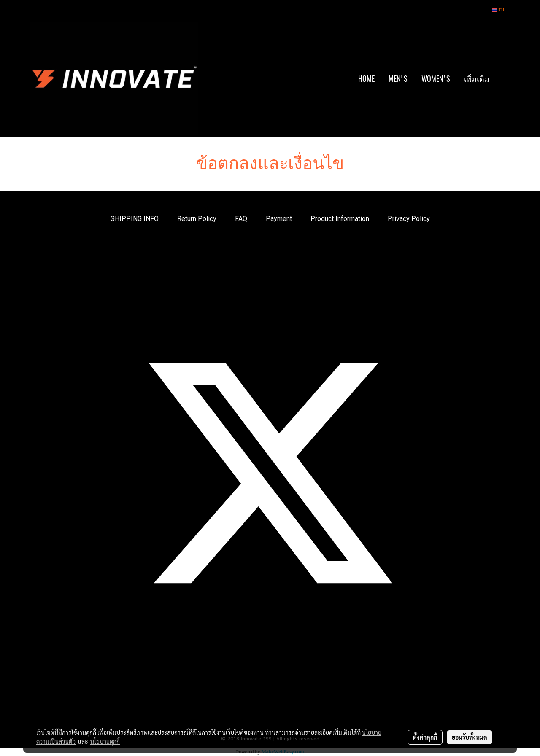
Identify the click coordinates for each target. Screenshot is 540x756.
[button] (504, 79)
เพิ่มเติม (477, 79)
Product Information (340, 219)
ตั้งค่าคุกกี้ (425, 737)
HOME (366, 79)
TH (498, 10)
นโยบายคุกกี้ (105, 741)
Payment (279, 219)
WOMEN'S (436, 79)
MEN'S (398, 79)
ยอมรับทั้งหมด (470, 737)
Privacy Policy (409, 219)
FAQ (241, 219)
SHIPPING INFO (135, 219)
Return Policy (197, 219)
